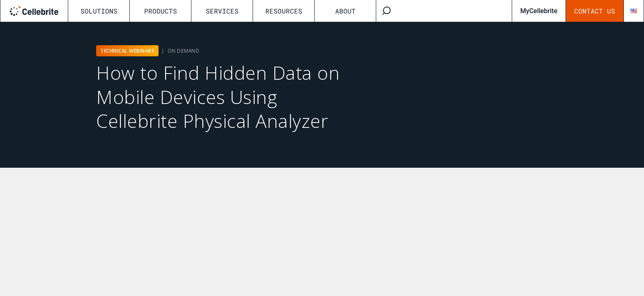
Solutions (99, 11)
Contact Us (595, 11)
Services (222, 11)
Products (161, 11)
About (345, 11)
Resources (284, 11)
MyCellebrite (539, 11)
